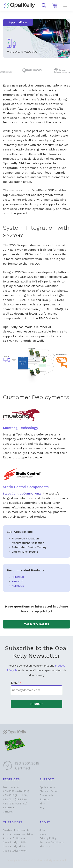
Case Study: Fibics (14, 847)
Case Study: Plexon (15, 851)
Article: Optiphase (14, 838)
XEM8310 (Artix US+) (16, 795)
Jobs (42, 830)
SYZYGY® (9, 807)
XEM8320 (18, 577)
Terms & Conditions (52, 842)
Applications (47, 787)
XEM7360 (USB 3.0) (15, 804)
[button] (44, 5)
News (43, 834)
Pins (42, 804)
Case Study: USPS (14, 842)
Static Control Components (22, 494)
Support (47, 779)
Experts (44, 799)
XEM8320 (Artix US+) (16, 791)
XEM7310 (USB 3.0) (15, 799)
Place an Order (49, 791)
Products (11, 779)
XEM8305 (18, 586)
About (45, 822)
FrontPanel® (11, 787)
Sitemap (45, 847)
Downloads (46, 795)
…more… (9, 812)
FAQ (42, 807)
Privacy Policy (48, 838)
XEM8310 (18, 581)
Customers (13, 822)
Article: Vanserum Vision (18, 834)
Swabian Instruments (16, 830)
